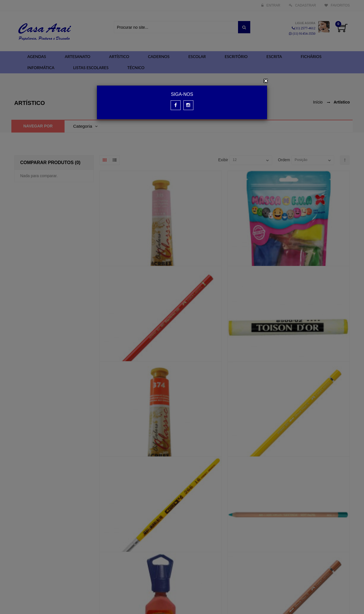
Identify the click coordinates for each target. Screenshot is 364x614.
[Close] (266, 81)
